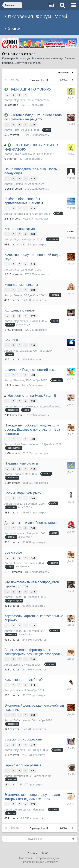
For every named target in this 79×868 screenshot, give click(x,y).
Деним (18, 810)
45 (73, 839)
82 (33, 264)
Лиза (17, 130)
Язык (33, 853)
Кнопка (18, 504)
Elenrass (19, 380)
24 (33, 125)
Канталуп (19, 533)
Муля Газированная (26, 444)
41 (33, 558)
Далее (64, 80)
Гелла (17, 474)
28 (33, 234)
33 (33, 345)
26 (33, 715)
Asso (17, 270)
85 (33, 401)
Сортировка (65, 73)
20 (33, 290)
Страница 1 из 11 (39, 80)
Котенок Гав (21, 214)
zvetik (17, 665)
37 (33, 625)
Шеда (17, 239)
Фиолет (18, 563)
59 (33, 316)
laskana (18, 690)
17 (33, 592)
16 (33, 528)
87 (33, 208)
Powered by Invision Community (39, 862)
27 (33, 804)
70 (33, 439)
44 (33, 469)
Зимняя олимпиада (26, 407)
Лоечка (18, 295)
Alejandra (19, 100)
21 (33, 685)
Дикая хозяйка (23, 154)
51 (33, 179)
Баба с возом (22, 720)
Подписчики (35, 839)
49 (33, 375)
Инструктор (21, 351)
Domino (18, 184)
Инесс (17, 631)
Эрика (17, 597)
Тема (46, 853)
